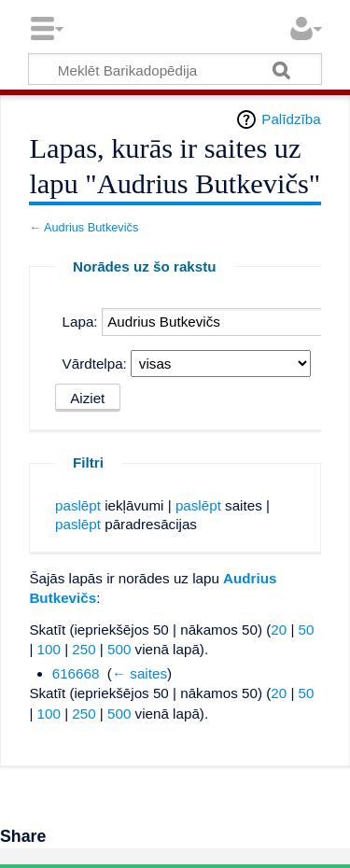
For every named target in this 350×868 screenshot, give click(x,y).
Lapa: (80, 322)
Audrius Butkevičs (91, 227)
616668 (76, 673)
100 (49, 649)
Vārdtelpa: (95, 364)
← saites (140, 673)
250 (84, 649)
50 (307, 630)
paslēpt (78, 505)
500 (119, 649)
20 (279, 630)
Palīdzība (291, 119)
